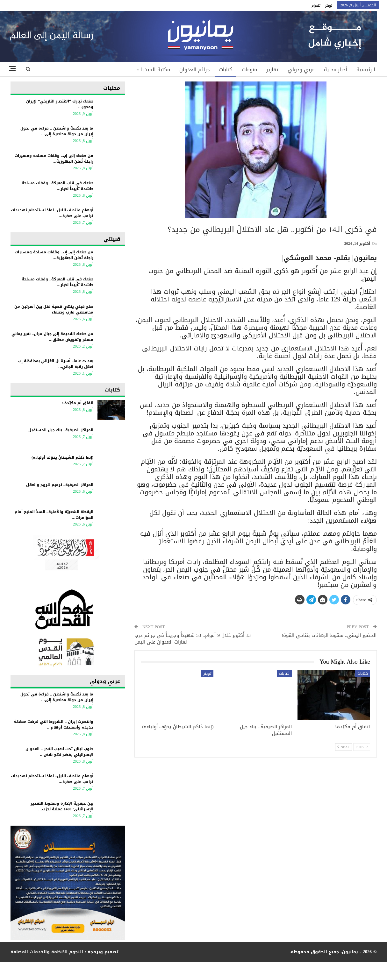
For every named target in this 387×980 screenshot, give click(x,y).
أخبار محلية (336, 70)
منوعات (249, 70)
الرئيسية (366, 70)
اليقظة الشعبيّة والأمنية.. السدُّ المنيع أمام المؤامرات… (54, 515)
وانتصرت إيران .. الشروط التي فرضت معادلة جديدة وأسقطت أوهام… (54, 724)
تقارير (272, 70)
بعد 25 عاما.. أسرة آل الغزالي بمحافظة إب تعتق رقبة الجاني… (56, 364)
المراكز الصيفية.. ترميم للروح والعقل (60, 485)
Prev (362, 747)
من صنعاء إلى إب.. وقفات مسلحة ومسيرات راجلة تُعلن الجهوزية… (54, 159)
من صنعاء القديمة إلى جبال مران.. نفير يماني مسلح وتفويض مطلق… (52, 337)
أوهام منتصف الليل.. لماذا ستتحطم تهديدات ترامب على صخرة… (52, 213)
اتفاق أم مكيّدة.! (78, 403)
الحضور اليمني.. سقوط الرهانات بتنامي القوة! (329, 635)
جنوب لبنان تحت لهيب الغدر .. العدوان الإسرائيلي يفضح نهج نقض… (59, 752)
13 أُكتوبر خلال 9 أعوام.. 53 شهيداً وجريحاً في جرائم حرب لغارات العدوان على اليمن (193, 639)
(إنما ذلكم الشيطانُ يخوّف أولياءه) (62, 457)
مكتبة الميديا (156, 70)
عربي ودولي (301, 70)
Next (344, 747)
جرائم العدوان (195, 70)
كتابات (226, 70)
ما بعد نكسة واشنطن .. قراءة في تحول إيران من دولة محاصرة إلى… (57, 131)
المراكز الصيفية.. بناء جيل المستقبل (61, 430)
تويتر (329, 6)
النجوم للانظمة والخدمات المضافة (47, 952)
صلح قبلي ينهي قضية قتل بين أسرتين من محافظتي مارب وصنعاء (54, 309)
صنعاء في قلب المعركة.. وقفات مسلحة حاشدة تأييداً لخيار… (57, 186)
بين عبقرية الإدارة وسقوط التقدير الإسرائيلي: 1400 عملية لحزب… (62, 806)
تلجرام (316, 6)
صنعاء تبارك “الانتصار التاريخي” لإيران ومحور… (60, 104)
